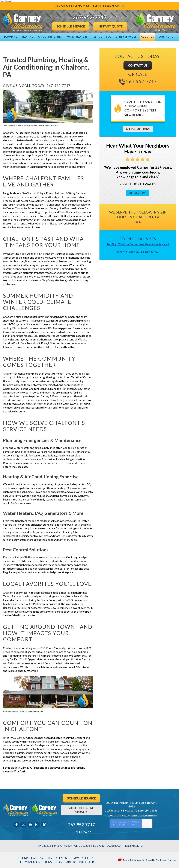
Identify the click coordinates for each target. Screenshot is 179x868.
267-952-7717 (59, 85)
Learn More (114, 6)
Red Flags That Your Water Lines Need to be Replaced (138, 244)
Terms (149, 827)
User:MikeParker (9, 126)
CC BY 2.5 (55, 126)
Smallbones (7, 712)
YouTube (30, 825)
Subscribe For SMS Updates (81, 810)
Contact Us (138, 65)
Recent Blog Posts (138, 239)
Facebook (17, 825)
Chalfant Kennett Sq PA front (22, 712)
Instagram (37, 825)
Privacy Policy (123, 825)
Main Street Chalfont (37, 126)
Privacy (145, 827)
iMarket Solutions (132, 860)
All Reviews (138, 193)
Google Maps (44, 825)
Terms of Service (133, 825)
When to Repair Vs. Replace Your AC (138, 252)
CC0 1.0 (43, 712)
